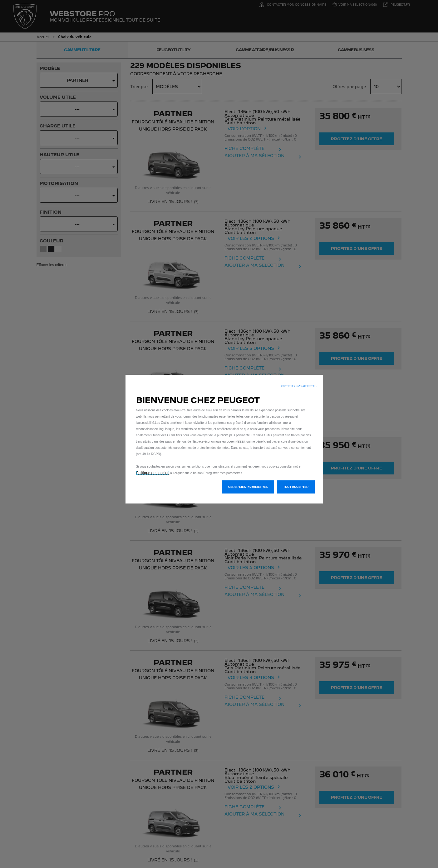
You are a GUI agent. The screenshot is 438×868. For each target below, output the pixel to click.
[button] (299, 386)
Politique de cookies (153, 473)
